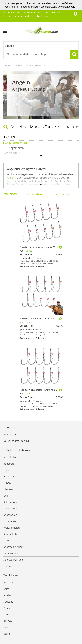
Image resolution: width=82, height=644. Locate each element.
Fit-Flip (7, 540)
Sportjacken (10, 515)
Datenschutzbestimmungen (55, 7)
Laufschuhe (10, 509)
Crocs (7, 627)
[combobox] (41, 46)
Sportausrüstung (13, 560)
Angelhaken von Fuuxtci (61, 194)
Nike (6, 615)
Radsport (9, 464)
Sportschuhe (11, 534)
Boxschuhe (10, 457)
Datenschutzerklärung (16, 441)
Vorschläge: (10, 194)
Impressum (10, 434)
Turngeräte (10, 521)
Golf (6, 496)
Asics (6, 589)
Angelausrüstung (35, 65)
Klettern (8, 489)
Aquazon (9, 583)
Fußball (8, 483)
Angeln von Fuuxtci (35, 194)
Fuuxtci (28, 251)
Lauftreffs (9, 566)
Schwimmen (11, 502)
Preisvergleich (12, 528)
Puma (7, 608)
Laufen (7, 470)
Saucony (8, 602)
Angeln (18, 65)
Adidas (7, 595)
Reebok (8, 621)
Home (7, 65)
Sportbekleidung (13, 547)
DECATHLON (11, 553)
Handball (9, 477)
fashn (7, 634)
